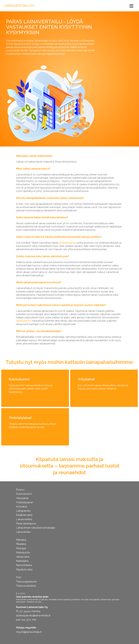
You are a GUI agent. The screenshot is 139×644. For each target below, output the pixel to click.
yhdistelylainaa (67, 243)
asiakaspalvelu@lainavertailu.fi (33, 615)
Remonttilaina (24, 565)
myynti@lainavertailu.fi (29, 632)
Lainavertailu (23, 532)
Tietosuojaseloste (26, 582)
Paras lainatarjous (26, 524)
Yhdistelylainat (24, 502)
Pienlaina (21, 540)
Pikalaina (21, 544)
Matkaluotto (23, 553)
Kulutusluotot (24, 494)
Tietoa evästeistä (26, 586)
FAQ (19, 577)
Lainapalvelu (23, 511)
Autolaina (21, 507)
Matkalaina (22, 561)
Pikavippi (21, 548)
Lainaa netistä (24, 519)
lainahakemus (24, 321)
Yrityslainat (22, 498)
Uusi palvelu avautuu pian (32, 597)
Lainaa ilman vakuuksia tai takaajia (35, 528)
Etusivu (20, 490)
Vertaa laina (23, 557)
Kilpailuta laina (24, 570)
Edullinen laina (24, 515)
